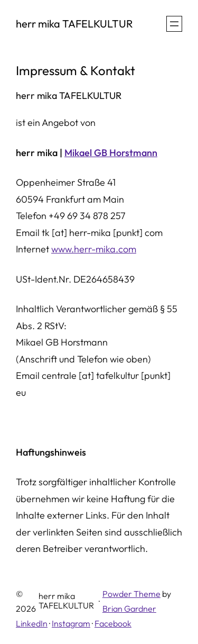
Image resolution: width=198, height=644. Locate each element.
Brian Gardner (129, 609)
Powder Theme (131, 594)
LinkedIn (32, 623)
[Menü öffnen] (174, 24)
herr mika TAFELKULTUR (74, 24)
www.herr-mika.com (94, 249)
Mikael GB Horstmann (111, 153)
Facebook (113, 623)
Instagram (71, 623)
